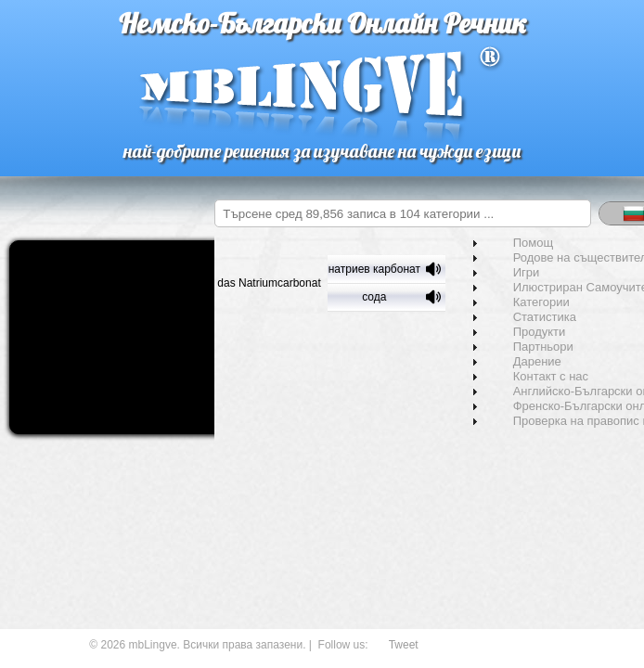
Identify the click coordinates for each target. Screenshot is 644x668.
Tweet (404, 645)
